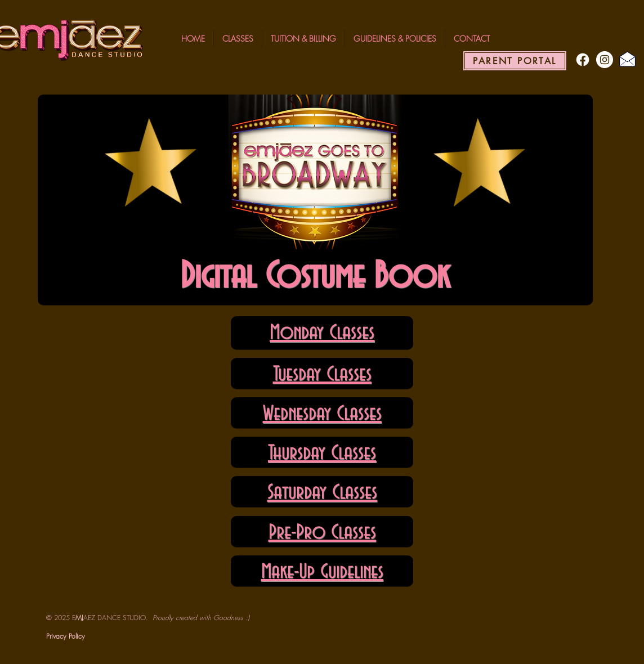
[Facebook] (583, 60)
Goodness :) (231, 618)
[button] (238, 39)
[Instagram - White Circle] (605, 60)
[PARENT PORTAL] (515, 61)
